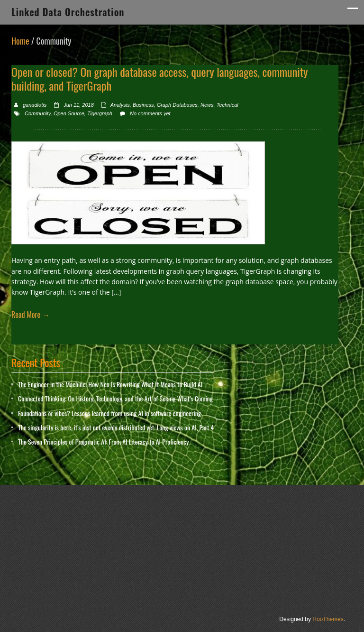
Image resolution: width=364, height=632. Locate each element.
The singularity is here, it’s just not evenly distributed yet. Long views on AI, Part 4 (116, 427)
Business (143, 105)
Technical (227, 105)
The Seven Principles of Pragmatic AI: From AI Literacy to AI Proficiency (103, 441)
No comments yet (150, 113)
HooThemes (328, 619)
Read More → (31, 315)
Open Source (69, 113)
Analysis (120, 105)
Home (20, 41)
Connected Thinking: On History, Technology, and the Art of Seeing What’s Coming (115, 398)
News (207, 105)
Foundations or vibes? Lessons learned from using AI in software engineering (109, 413)
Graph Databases (177, 105)
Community (38, 113)
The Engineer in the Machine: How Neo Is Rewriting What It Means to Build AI (110, 384)
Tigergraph (100, 113)
